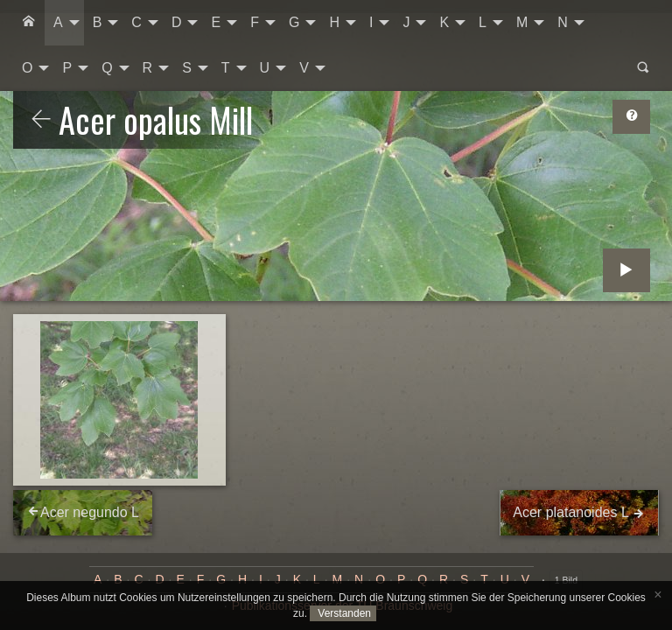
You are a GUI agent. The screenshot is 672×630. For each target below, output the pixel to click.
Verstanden (343, 613)
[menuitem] (29, 23)
